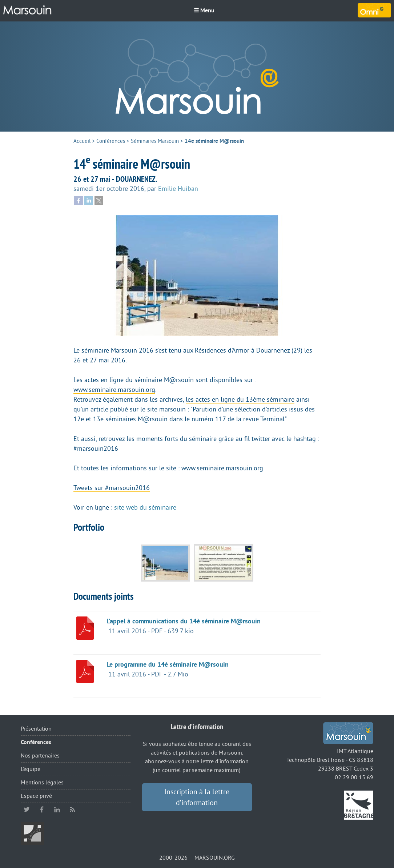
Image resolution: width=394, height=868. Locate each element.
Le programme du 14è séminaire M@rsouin (168, 664)
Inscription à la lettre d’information (197, 797)
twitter (27, 809)
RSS (72, 809)
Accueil (82, 141)
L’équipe (31, 769)
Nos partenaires (40, 756)
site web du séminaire (145, 507)
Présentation (36, 729)
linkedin (57, 809)
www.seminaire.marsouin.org (114, 390)
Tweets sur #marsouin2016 (112, 488)
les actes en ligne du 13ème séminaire (240, 399)
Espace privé (36, 796)
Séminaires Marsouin (155, 141)
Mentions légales (42, 783)
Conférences (111, 141)
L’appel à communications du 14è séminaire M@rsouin (184, 621)
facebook (42, 809)
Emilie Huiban (178, 189)
